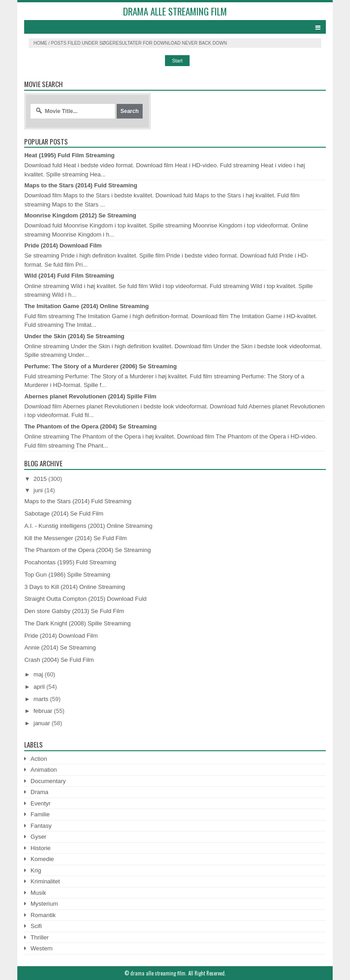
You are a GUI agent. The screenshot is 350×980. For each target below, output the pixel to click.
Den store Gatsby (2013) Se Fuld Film (74, 611)
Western (41, 948)
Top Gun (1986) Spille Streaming (67, 575)
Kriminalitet (45, 881)
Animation (44, 770)
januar (42, 723)
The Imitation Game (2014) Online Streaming (86, 306)
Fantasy (41, 826)
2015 (40, 479)
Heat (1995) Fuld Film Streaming (69, 155)
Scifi (36, 926)
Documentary (48, 781)
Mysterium (44, 904)
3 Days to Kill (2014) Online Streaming (75, 587)
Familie (40, 814)
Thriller (40, 937)
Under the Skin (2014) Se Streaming (74, 336)
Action (39, 759)
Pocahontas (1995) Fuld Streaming (70, 562)
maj (39, 674)
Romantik (43, 915)
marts (41, 699)
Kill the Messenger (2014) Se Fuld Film (75, 538)
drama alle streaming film (175, 11)
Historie (41, 848)
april (39, 687)
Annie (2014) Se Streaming (60, 647)
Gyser (39, 837)
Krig (36, 870)
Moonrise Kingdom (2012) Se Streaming (80, 215)
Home (40, 43)
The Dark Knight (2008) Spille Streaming (77, 623)
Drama (39, 792)
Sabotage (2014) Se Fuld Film (64, 513)
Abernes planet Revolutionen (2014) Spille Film (90, 396)
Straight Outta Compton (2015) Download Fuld (85, 599)
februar (43, 711)
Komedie (42, 859)
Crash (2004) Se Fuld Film (59, 660)
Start (177, 61)
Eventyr (41, 803)
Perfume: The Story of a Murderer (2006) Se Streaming (100, 366)
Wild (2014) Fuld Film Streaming (69, 276)
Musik (38, 893)
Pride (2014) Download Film (63, 245)
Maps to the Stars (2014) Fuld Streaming (81, 185)
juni (38, 490)
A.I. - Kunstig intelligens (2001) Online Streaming (88, 526)
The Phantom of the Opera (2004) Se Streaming (90, 426)
